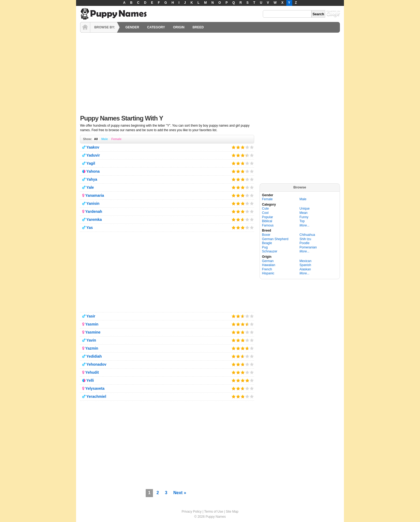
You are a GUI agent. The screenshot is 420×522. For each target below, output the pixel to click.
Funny (304, 217)
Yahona (93, 171)
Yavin (91, 340)
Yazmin (92, 348)
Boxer (266, 235)
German (268, 261)
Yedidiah (94, 356)
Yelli (90, 380)
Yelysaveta (95, 388)
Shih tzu (305, 239)
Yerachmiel (96, 396)
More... (304, 225)
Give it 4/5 (247, 147)
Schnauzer (270, 251)
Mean (303, 213)
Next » (180, 493)
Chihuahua (307, 235)
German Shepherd (275, 239)
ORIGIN (179, 27)
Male (104, 139)
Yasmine (93, 332)
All (96, 139)
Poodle (304, 243)
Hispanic (268, 273)
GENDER (132, 27)
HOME (85, 27)
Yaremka (94, 220)
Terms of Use (214, 512)
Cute (265, 209)
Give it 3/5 (242, 147)
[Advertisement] (210, 72)
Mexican (305, 261)
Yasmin (92, 324)
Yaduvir (93, 155)
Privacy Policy (192, 512)
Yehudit (92, 372)
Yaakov (93, 147)
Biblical (267, 221)
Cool (265, 213)
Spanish (305, 265)
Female (117, 139)
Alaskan (305, 269)
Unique (305, 209)
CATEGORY (156, 27)
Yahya (92, 179)
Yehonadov (96, 364)
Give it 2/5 (238, 147)
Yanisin (93, 203)
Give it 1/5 (234, 147)
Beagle (267, 243)
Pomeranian (308, 247)
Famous (268, 225)
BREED (198, 27)
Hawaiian (269, 265)
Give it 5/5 (252, 147)
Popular (267, 217)
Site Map (232, 512)
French (267, 269)
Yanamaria (95, 195)
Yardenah (94, 211)
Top (302, 221)
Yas (89, 228)
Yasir (91, 316)
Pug (265, 247)
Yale (90, 187)
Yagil (91, 163)
